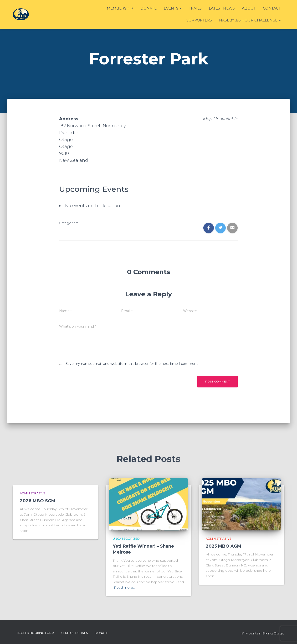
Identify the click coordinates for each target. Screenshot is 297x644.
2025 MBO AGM (223, 546)
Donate (148, 8)
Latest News (222, 8)
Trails (195, 8)
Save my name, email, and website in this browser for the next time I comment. (132, 364)
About (249, 8)
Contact (272, 8)
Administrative (33, 493)
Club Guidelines (74, 633)
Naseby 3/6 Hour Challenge (250, 20)
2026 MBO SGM (38, 501)
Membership (120, 8)
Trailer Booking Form (35, 633)
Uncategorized (126, 539)
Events (173, 8)
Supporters (199, 20)
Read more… (125, 587)
